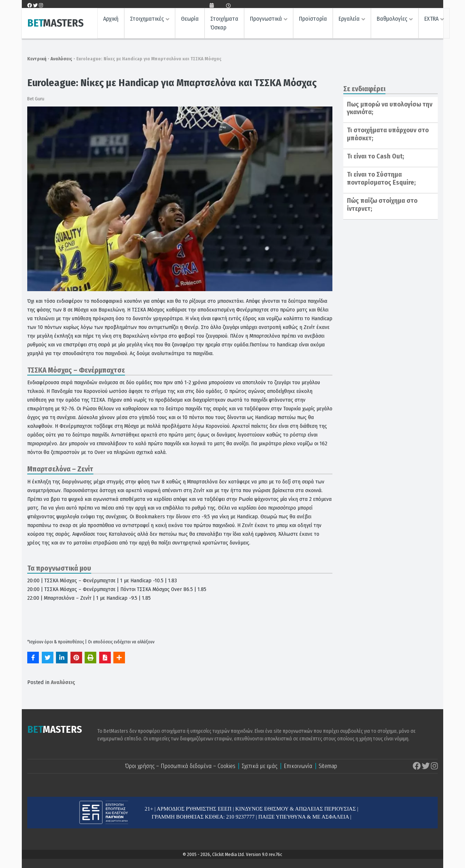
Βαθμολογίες (392, 20)
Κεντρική (37, 59)
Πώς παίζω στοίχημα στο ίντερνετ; (382, 205)
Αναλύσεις (61, 59)
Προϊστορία (313, 20)
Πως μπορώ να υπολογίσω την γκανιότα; (390, 108)
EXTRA (431, 20)
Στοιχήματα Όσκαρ (224, 25)
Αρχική (111, 20)
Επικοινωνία (298, 766)
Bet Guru (36, 99)
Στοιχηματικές (147, 20)
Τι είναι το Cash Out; (375, 156)
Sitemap (328, 766)
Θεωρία (190, 20)
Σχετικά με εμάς (260, 766)
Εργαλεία (349, 20)
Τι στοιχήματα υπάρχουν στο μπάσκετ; (388, 134)
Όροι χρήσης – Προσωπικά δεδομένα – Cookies (180, 766)
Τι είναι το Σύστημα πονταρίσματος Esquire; (381, 178)
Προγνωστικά (266, 20)
